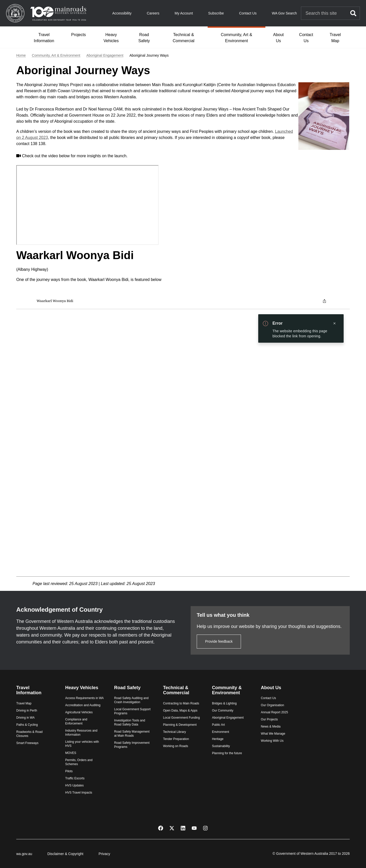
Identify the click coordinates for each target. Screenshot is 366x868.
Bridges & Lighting (224, 703)
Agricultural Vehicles (79, 712)
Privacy (104, 854)
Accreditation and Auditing (83, 705)
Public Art (218, 725)
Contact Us (248, 13)
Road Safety (144, 38)
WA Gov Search (284, 13)
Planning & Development (180, 725)
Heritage (218, 739)
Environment (220, 732)
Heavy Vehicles (111, 38)
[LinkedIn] (183, 828)
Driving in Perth (27, 711)
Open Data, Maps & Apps (180, 711)
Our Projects (269, 719)
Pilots (69, 771)
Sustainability (221, 746)
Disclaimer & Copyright (65, 854)
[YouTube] (194, 828)
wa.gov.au (24, 854)
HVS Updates (74, 785)
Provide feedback (219, 641)
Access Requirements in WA (84, 698)
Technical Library (174, 732)
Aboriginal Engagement (105, 56)
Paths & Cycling (27, 725)
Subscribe (216, 13)
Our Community (223, 711)
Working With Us (272, 741)
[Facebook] (161, 828)
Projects (79, 35)
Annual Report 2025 (274, 712)
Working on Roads (176, 746)
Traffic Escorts (75, 778)
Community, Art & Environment (237, 38)
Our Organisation (272, 705)
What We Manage (273, 734)
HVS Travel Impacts (79, 793)
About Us (278, 38)
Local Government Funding (181, 718)
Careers (153, 13)
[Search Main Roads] (324, 13)
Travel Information (44, 38)
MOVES (71, 753)
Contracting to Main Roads (181, 703)
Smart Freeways (27, 743)
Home (21, 56)
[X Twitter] (172, 828)
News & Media (271, 727)
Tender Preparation (176, 739)
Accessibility (122, 13)
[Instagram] (205, 828)
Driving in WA (25, 718)
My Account (184, 13)
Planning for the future (227, 753)
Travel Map (335, 38)
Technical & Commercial (184, 38)
